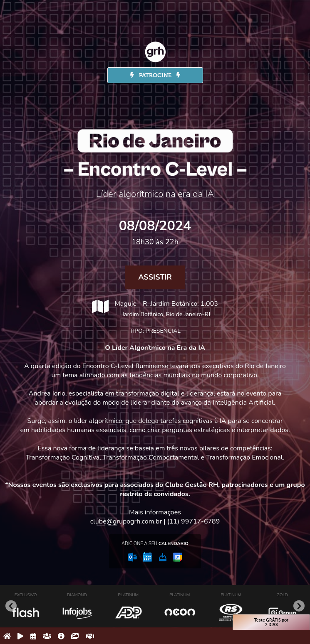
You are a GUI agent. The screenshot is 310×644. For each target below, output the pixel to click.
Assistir (155, 277)
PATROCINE (155, 75)
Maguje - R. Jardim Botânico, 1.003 (155, 309)
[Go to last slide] (11, 606)
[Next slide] (299, 606)
